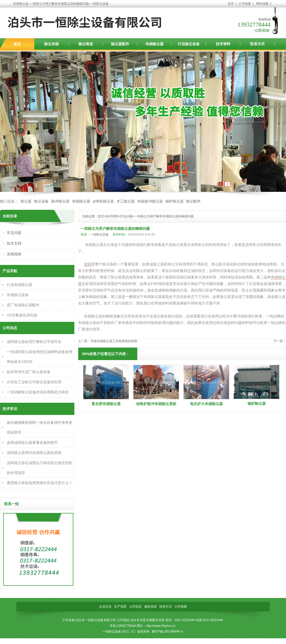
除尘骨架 (86, 44)
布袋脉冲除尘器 (150, 201)
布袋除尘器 (154, 44)
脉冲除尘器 (60, 201)
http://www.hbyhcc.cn (161, 626)
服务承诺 (151, 607)
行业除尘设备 (189, 44)
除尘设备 (41, 201)
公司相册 (245, 4)
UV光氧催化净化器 (22, 315)
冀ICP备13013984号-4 (167, 632)
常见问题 (126, 216)
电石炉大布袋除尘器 (206, 404)
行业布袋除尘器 (19, 285)
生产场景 (120, 607)
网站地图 (262, 4)
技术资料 (223, 44)
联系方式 (257, 44)
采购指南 (14, 254)
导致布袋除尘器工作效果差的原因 (114, 341)
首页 (231, 4)
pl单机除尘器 (103, 201)
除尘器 (26, 201)
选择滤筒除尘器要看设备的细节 (32, 443)
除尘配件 (193, 201)
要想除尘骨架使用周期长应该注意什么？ (40, 483)
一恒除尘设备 (99, 235)
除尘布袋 (51, 44)
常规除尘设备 (18, 295)
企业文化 (105, 607)
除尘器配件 (120, 44)
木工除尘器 (126, 201)
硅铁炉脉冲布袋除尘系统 (156, 404)
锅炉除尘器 (174, 201)
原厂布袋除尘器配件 (23, 305)
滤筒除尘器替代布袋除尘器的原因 (34, 453)
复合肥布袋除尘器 (106, 404)
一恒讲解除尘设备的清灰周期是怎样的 (38, 392)
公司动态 (135, 607)
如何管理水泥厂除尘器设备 (29, 372)
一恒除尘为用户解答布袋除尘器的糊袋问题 (164, 216)
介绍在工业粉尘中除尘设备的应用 (34, 382)
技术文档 (14, 243)
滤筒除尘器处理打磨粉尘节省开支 (34, 342)
